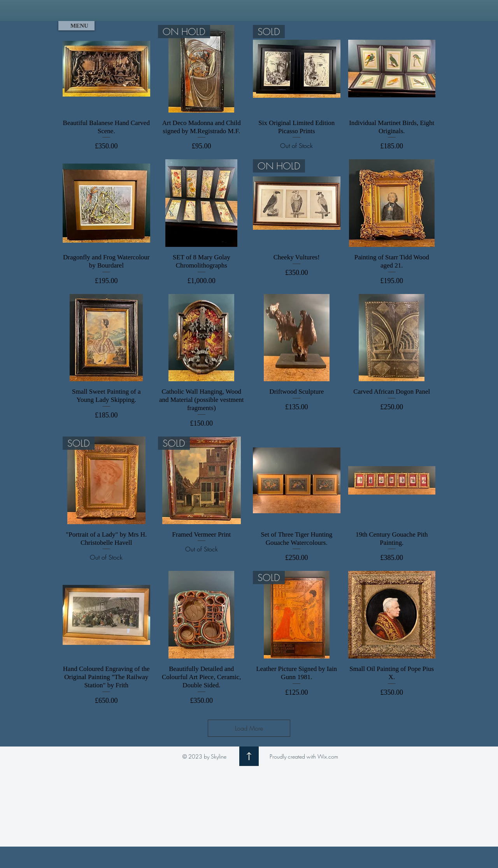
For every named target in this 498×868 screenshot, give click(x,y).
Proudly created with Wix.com (304, 756)
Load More (249, 728)
